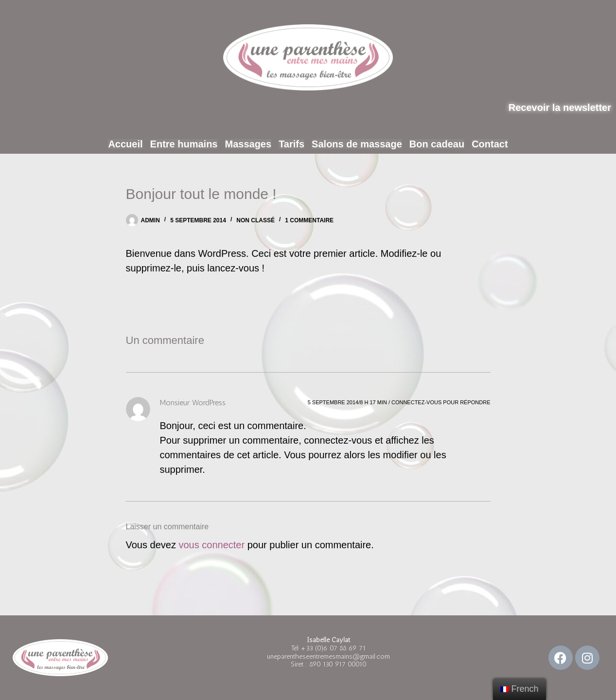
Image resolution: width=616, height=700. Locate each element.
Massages (251, 144)
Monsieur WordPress (193, 403)
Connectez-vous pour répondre (441, 402)
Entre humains (190, 144)
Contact (479, 144)
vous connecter (211, 545)
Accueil (136, 144)
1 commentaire (309, 220)
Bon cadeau (430, 144)
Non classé (255, 220)
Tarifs (292, 144)
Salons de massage (353, 144)
